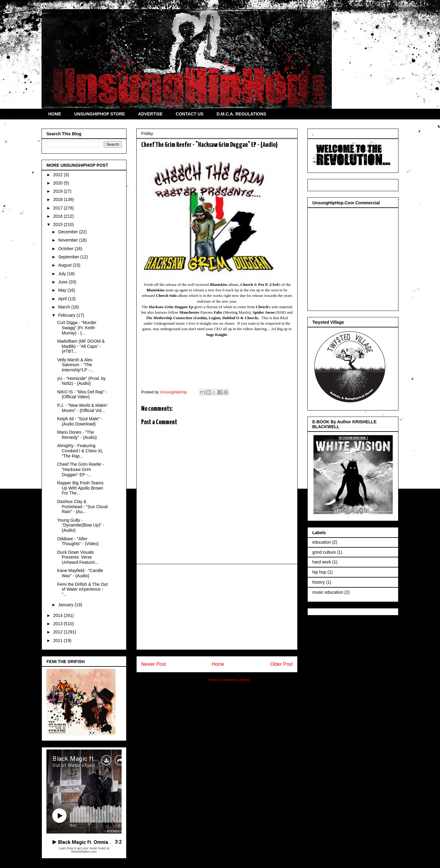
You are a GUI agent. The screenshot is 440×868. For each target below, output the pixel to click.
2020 (59, 183)
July (62, 274)
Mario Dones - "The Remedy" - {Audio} (77, 435)
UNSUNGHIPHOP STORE (100, 114)
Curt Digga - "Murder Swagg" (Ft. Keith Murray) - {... (77, 328)
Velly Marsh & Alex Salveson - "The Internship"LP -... (75, 365)
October (66, 249)
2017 (59, 208)
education (322, 542)
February (67, 315)
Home (218, 664)
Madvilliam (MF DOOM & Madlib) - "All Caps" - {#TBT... (81, 346)
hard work (322, 562)
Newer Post (154, 664)
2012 (59, 632)
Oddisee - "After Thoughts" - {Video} (78, 541)
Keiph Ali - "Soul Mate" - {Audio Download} (80, 421)
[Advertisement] (217, 607)
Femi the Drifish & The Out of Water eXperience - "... (82, 589)
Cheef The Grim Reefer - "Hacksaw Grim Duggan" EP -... (81, 469)
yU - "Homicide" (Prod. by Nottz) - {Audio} (81, 381)
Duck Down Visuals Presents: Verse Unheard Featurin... (78, 557)
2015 (59, 224)
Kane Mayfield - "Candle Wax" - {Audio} (80, 573)
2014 (59, 615)
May (63, 290)
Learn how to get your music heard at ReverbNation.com (84, 850)
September (69, 257)
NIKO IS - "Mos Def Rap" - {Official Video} (82, 394)
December (68, 232)
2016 (59, 216)
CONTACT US (190, 114)
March (65, 307)
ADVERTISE (150, 114)
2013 (59, 624)
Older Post (281, 664)
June (63, 282)
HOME (55, 114)
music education (328, 592)
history (319, 582)
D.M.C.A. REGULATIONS (241, 114)
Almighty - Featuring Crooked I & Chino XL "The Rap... (80, 451)
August (65, 265)
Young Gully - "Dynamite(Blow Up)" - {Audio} (81, 525)
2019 (59, 191)
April (63, 299)
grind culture (324, 552)
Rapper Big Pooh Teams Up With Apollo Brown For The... (80, 488)
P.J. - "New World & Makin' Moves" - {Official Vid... (82, 408)
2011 (59, 640)
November (68, 240)
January (66, 605)
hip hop (319, 572)
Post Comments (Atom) (229, 680)
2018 (59, 199)
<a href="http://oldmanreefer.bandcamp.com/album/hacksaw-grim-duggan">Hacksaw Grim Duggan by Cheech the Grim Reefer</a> (217, 361)
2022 (59, 175)
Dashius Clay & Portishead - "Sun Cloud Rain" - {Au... (82, 507)
